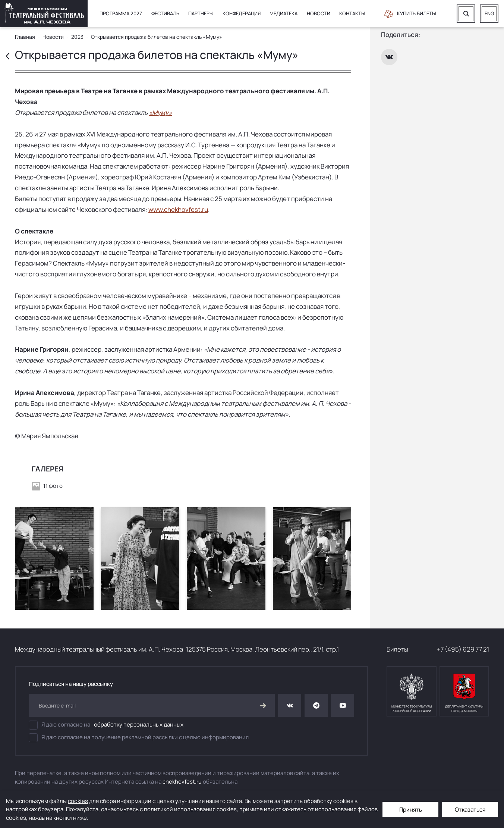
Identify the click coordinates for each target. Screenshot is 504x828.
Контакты (352, 13)
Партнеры (201, 13)
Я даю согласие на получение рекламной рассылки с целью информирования (139, 738)
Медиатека (283, 13)
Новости (319, 13)
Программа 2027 (121, 13)
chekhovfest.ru (182, 782)
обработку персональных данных (139, 724)
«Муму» (160, 112)
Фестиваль (165, 13)
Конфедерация (242, 13)
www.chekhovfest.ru (178, 209)
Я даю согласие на (106, 725)
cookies (78, 801)
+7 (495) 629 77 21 (463, 649)
